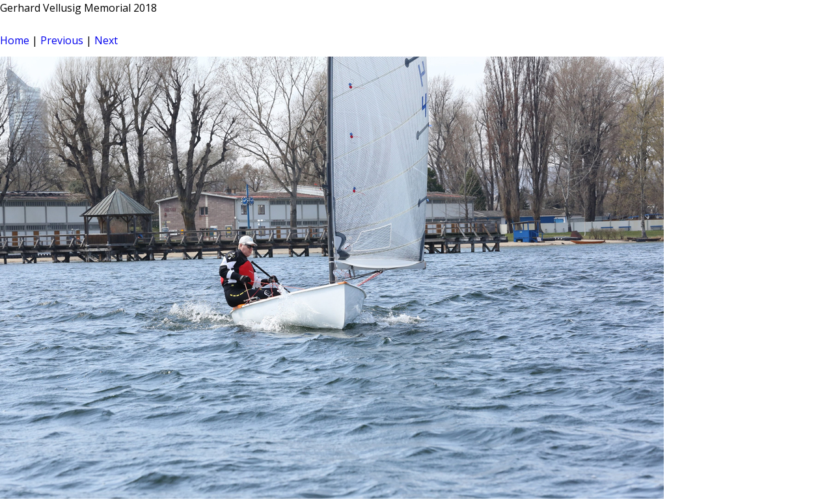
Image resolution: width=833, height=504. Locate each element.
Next (106, 40)
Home (15, 40)
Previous (62, 40)
